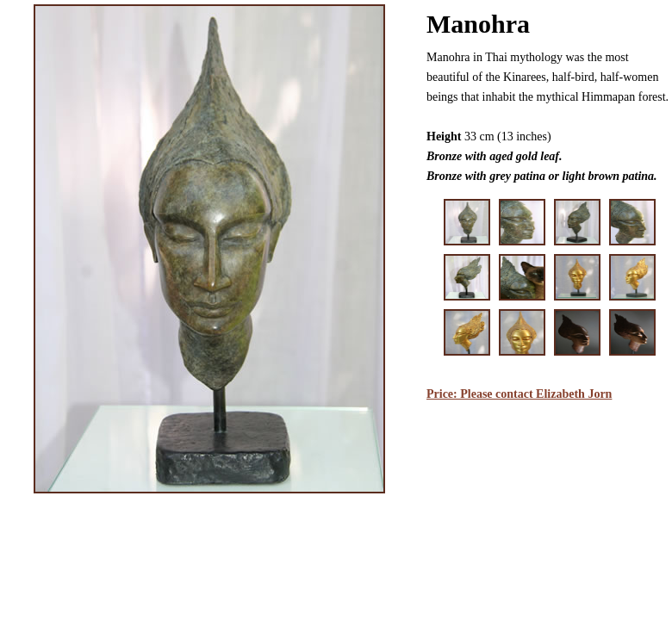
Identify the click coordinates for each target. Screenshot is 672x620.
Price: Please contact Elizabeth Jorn (519, 394)
